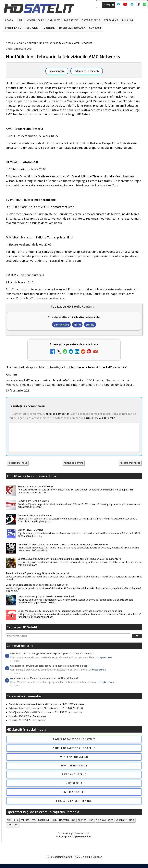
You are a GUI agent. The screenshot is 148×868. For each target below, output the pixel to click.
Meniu (109, 5)
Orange (82, 820)
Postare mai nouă (17, 463)
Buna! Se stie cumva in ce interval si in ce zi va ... (34, 704)
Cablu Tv (54, 20)
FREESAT (25, 820)
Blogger (97, 857)
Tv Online (49, 28)
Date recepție (91, 20)
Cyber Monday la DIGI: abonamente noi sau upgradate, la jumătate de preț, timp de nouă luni (70, 611)
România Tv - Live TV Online (33, 501)
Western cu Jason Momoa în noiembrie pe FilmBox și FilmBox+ (44, 678)
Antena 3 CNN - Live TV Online (35, 515)
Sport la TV (13, 28)
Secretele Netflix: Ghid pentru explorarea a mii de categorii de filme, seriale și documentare (69, 559)
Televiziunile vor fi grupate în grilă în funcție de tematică (38, 573)
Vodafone (121, 820)
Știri (20, 20)
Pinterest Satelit (74, 792)
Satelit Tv (71, 20)
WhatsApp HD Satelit (74, 757)
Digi (9, 820)
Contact (95, 28)
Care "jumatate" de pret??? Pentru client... (31, 712)
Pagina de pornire (73, 463)
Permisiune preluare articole (74, 833)
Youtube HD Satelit (74, 766)
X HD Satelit (74, 783)
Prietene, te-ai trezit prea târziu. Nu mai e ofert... (35, 708)
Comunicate (36, 20)
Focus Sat (44, 820)
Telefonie (32, 28)
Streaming (111, 20)
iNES (9, 825)
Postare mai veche (130, 463)
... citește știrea (103, 657)
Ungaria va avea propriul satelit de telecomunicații (46, 596)
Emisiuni (128, 20)
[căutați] (68, 636)
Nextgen (64, 820)
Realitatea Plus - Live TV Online (35, 486)
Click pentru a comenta (87, 71)
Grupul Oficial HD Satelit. (100, 418)
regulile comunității (58, 414)
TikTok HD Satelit (74, 774)
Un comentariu (57, 71)
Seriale (90, 325)
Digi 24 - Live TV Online (30, 530)
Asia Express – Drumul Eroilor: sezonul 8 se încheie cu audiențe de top (49, 666)
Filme (77, 325)
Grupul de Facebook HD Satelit (74, 748)
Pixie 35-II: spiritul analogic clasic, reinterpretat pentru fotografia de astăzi (52, 653)
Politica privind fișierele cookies (74, 836)
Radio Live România (72, 28)
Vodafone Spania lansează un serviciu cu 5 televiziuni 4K (37, 585)
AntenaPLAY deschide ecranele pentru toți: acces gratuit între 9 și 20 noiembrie (63, 544)
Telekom (101, 820)
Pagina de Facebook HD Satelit (74, 739)
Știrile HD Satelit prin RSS (74, 801)
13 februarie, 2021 (18, 390)
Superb (13, 716)
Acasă (9, 20)
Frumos (13, 720)
